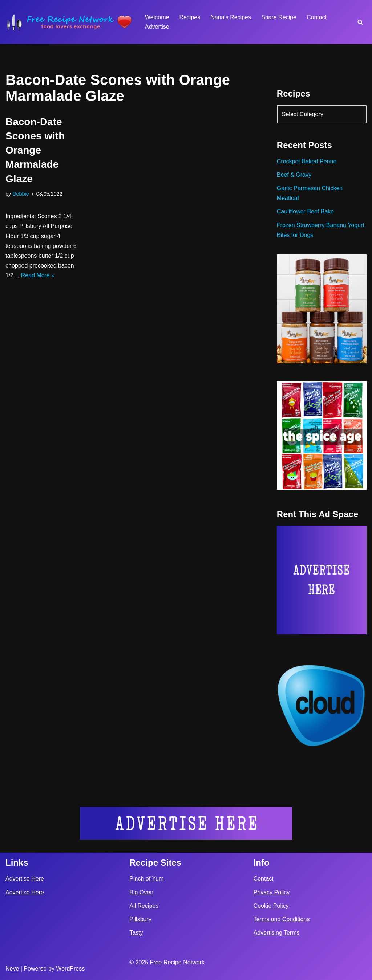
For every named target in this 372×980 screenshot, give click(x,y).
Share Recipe (279, 17)
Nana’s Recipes (231, 17)
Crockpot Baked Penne (307, 161)
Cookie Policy (271, 906)
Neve (12, 969)
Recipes (190, 17)
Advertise (157, 27)
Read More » (38, 275)
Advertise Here (25, 879)
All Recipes (144, 906)
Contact (317, 17)
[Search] (360, 22)
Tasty (136, 933)
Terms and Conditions (282, 919)
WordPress (70, 969)
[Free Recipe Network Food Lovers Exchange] (69, 22)
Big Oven (141, 892)
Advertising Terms (277, 933)
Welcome (157, 17)
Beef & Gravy (294, 175)
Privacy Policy (272, 892)
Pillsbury (140, 919)
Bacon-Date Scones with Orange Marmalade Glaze (35, 150)
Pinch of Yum (146, 879)
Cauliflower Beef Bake (305, 211)
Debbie (21, 194)
